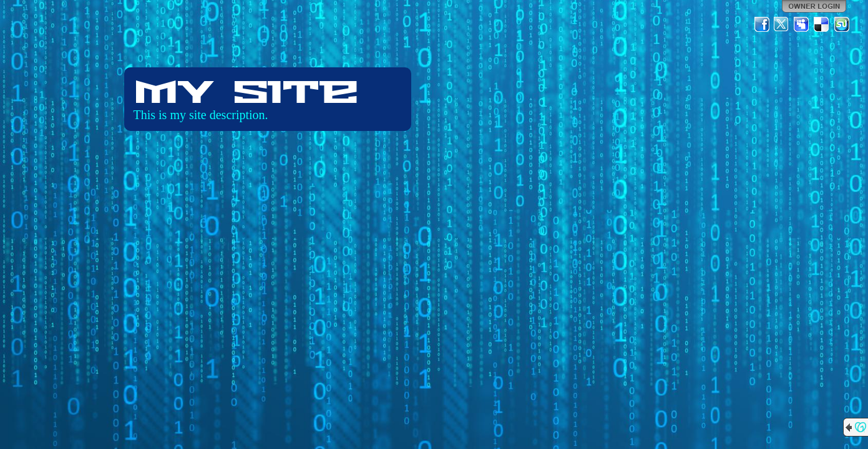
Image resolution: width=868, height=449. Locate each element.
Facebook (762, 24)
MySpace (802, 24)
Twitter (782, 24)
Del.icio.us (822, 24)
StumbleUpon (842, 24)
